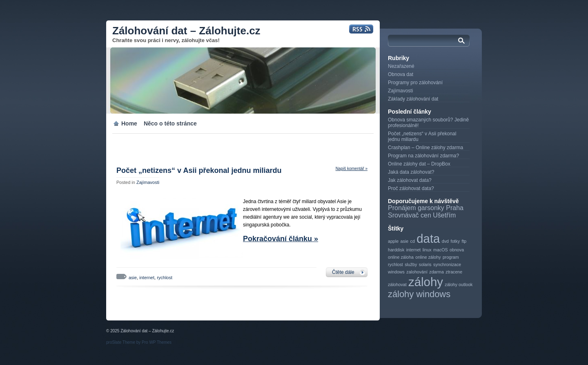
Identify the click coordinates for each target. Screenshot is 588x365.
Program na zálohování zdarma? (423, 156)
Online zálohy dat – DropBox (419, 164)
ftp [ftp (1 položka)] (464, 241)
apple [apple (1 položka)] (393, 241)
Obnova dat (401, 74)
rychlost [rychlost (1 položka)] (395, 264)
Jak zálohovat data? (410, 180)
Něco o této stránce (170, 123)
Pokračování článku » (281, 239)
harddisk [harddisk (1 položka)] (396, 250)
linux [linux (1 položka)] (427, 250)
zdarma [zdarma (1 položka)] (437, 272)
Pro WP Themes (157, 342)
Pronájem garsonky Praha (426, 208)
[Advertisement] (202, 146)
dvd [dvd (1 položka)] (445, 241)
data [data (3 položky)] (428, 238)
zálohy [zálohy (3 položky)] (426, 282)
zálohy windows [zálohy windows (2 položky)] (419, 294)
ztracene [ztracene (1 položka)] (454, 272)
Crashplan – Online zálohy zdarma (425, 148)
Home (129, 123)
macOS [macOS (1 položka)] (441, 250)
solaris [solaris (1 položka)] (425, 264)
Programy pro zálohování (415, 83)
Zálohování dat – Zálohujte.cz (186, 31)
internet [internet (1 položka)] (414, 250)
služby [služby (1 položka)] (411, 264)
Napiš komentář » (352, 169)
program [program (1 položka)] (451, 257)
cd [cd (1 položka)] (413, 241)
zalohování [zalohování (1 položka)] (417, 272)
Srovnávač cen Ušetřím (422, 215)
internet (147, 278)
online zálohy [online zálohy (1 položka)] (428, 257)
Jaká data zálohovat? (411, 172)
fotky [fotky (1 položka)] (455, 241)
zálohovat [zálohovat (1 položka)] (397, 284)
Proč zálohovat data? (411, 188)
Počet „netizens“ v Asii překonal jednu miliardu (199, 170)
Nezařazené (401, 66)
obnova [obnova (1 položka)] (457, 250)
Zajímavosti (148, 182)
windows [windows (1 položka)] (396, 272)
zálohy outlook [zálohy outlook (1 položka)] (459, 284)
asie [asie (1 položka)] (405, 241)
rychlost (165, 278)
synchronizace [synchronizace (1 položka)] (447, 264)
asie (133, 278)
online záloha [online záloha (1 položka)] (401, 257)
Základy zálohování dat (413, 99)
